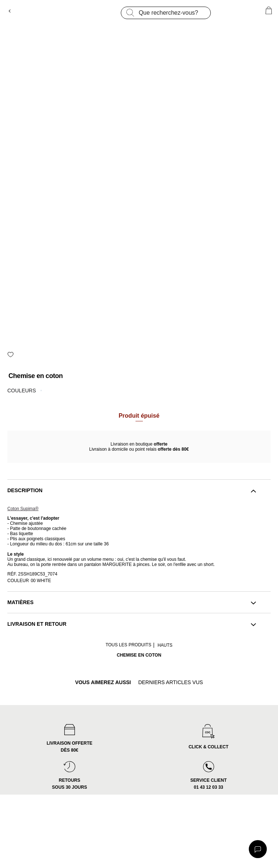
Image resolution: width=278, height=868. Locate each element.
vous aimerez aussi (103, 683)
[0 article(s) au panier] (269, 10)
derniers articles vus (170, 683)
